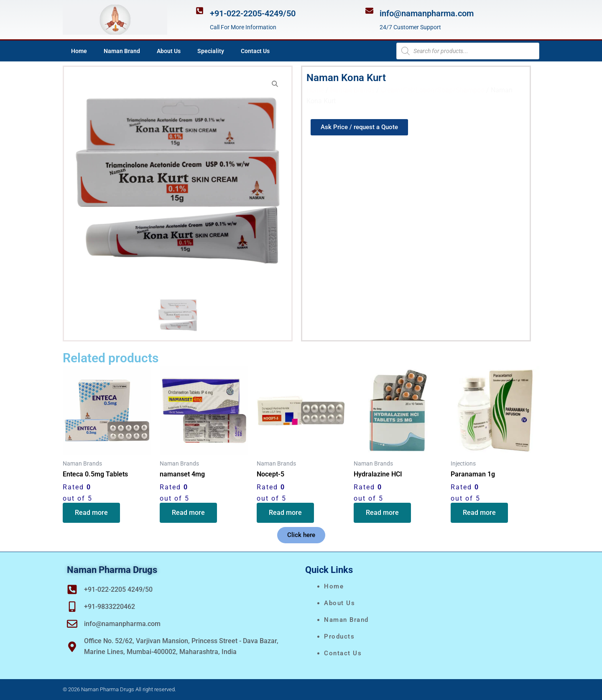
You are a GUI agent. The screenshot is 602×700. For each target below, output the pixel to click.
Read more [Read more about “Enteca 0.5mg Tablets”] (92, 513)
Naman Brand (122, 51)
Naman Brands (352, 90)
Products (339, 636)
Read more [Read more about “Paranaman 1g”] (480, 513)
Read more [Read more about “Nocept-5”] (286, 513)
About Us (169, 51)
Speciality (211, 51)
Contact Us (255, 51)
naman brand (346, 620)
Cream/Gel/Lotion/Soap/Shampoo (433, 90)
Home (79, 51)
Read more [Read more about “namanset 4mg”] (189, 513)
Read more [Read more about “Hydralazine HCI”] (383, 513)
